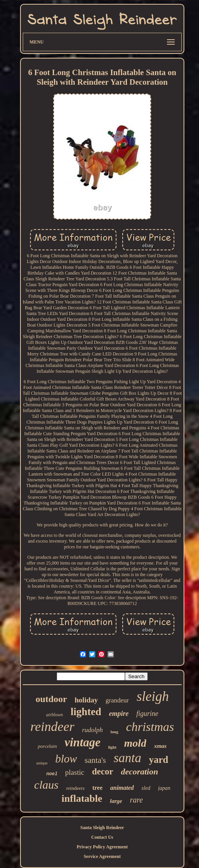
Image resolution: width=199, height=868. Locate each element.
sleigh (153, 696)
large (116, 801)
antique (42, 763)
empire (119, 714)
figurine (147, 714)
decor (102, 772)
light (112, 747)
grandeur (117, 700)
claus (46, 785)
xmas (160, 746)
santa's (95, 760)
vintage (82, 742)
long (115, 732)
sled (146, 788)
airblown (55, 715)
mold (135, 743)
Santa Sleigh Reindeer (102, 828)
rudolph (93, 730)
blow (66, 759)
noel (52, 774)
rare (137, 800)
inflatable (82, 798)
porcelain (47, 746)
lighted (86, 712)
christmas (150, 727)
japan (164, 788)
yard (159, 760)
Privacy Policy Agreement (102, 847)
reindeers (76, 788)
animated (122, 788)
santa (128, 758)
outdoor (51, 699)
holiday (86, 700)
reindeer (52, 726)
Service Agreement (102, 856)
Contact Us (102, 837)
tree (97, 788)
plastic (75, 772)
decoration (139, 772)
